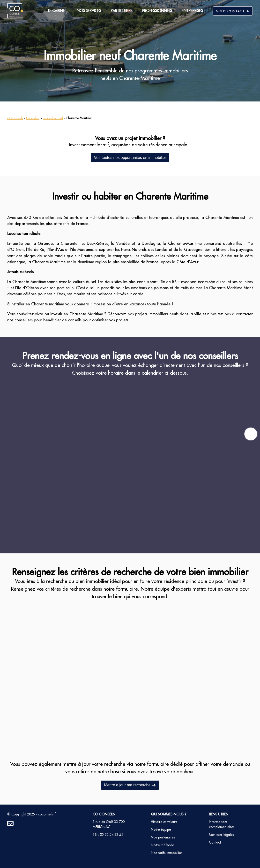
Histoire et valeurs (164, 822)
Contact (215, 842)
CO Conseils (15, 118)
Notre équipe (161, 829)
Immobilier (33, 118)
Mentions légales (222, 835)
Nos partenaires (163, 837)
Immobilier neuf (53, 118)
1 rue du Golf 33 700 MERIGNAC (109, 824)
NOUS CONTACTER (233, 11)
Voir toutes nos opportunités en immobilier (130, 158)
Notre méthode (163, 845)
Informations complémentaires (222, 824)
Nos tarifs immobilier (167, 853)
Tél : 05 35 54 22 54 (108, 835)
